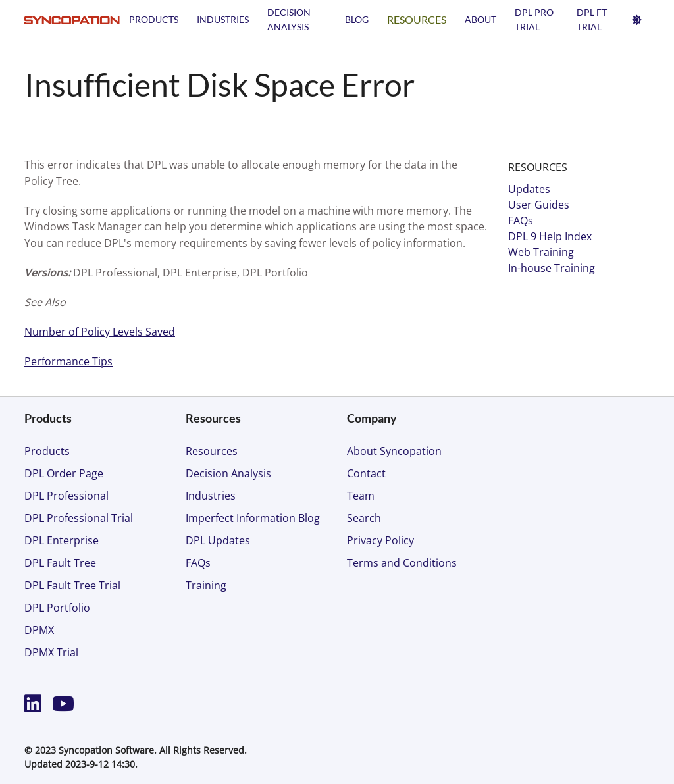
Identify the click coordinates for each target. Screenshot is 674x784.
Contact (366, 473)
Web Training (541, 252)
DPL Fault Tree (60, 563)
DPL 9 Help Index (550, 236)
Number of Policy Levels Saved (100, 332)
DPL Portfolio (57, 608)
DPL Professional (66, 496)
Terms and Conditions (402, 563)
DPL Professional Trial (79, 518)
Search (364, 518)
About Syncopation (394, 451)
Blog (357, 19)
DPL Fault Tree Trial (72, 585)
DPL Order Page (64, 473)
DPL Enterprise (62, 540)
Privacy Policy (380, 540)
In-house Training (552, 268)
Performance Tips (68, 361)
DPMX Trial (51, 652)
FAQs (521, 221)
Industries (223, 19)
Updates (529, 189)
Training (206, 585)
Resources (417, 19)
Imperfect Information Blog (253, 518)
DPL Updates (218, 540)
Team (361, 496)
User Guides (539, 205)
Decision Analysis (228, 473)
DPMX (39, 630)
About (480, 19)
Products (154, 19)
